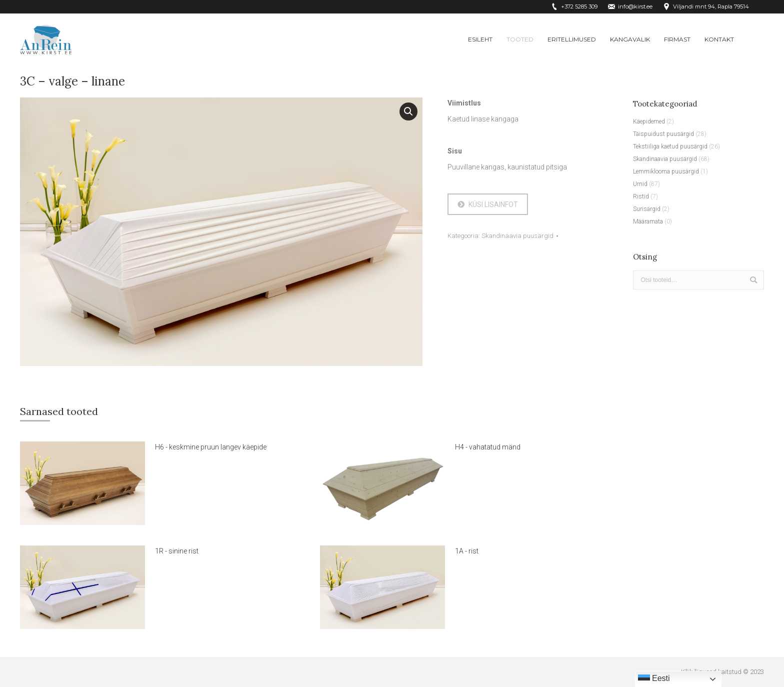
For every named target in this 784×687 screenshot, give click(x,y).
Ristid (641, 196)
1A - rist (467, 551)
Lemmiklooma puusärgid (666, 171)
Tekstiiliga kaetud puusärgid (670, 146)
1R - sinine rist (177, 551)
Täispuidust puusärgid (663, 134)
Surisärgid (647, 209)
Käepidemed (649, 121)
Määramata (648, 221)
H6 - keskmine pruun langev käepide (211, 447)
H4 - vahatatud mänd (488, 447)
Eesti (654, 679)
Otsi (753, 280)
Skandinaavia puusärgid (517, 236)
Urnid (640, 184)
